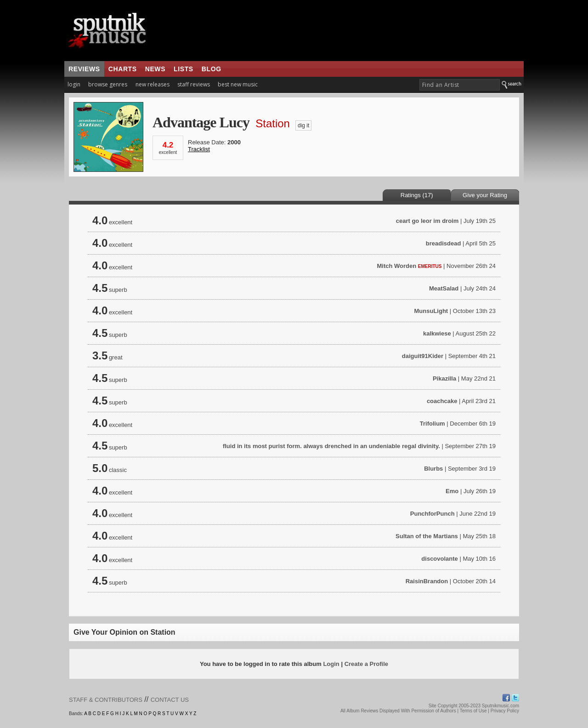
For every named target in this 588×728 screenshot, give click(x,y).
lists (184, 69)
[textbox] (460, 85)
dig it (303, 125)
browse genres (108, 84)
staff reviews (194, 84)
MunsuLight (431, 311)
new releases (153, 84)
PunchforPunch (433, 514)
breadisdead (444, 243)
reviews (84, 69)
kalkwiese (437, 333)
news (155, 69)
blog (212, 69)
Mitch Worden (396, 266)
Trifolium (433, 424)
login (74, 84)
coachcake (442, 401)
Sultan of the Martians (427, 536)
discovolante (439, 559)
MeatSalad (444, 288)
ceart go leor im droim (427, 221)
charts (123, 69)
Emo (452, 491)
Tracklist (199, 149)
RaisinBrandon (427, 581)
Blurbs (433, 469)
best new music (238, 84)
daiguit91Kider (423, 356)
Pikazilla (444, 378)
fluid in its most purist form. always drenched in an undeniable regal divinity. (331, 446)
